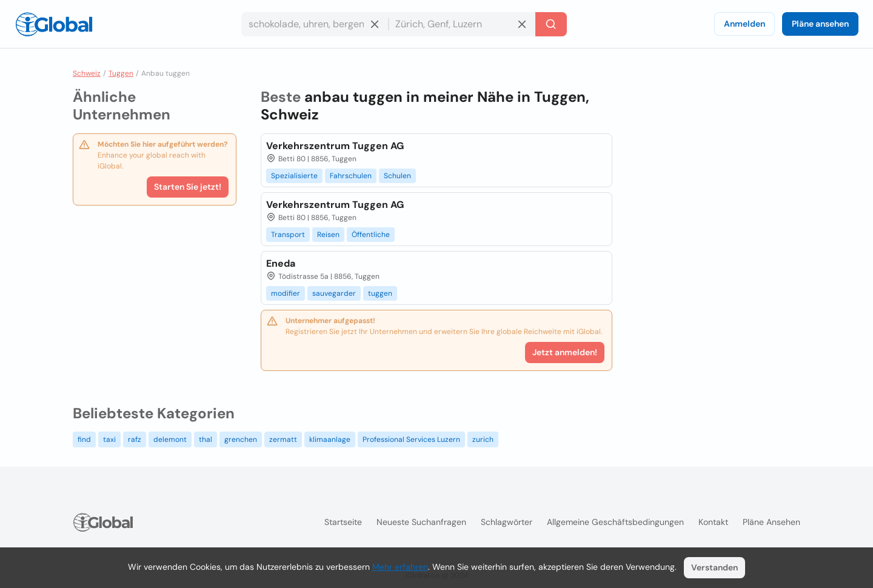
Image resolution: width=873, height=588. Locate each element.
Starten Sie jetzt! (188, 187)
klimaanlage (330, 439)
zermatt (283, 439)
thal (206, 439)
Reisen (328, 235)
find (84, 439)
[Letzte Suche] (551, 24)
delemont (170, 439)
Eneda (281, 263)
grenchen (241, 439)
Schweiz (87, 73)
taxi (109, 439)
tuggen (380, 293)
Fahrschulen (351, 176)
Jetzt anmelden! (565, 352)
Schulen (397, 176)
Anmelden (744, 24)
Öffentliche (371, 235)
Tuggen (121, 73)
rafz (135, 439)
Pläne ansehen (820, 24)
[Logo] (54, 24)
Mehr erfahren (400, 567)
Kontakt (713, 522)
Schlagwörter (507, 522)
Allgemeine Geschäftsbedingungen (615, 522)
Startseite (343, 522)
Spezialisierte (294, 176)
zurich (483, 439)
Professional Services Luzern (411, 439)
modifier (286, 293)
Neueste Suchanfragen (421, 522)
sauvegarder (334, 293)
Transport (288, 235)
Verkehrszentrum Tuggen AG (335, 146)
